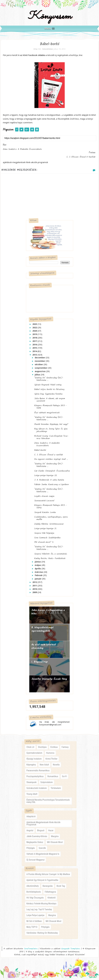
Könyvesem (49, 18)
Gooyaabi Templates (71, 951)
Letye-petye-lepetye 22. (46, 477)
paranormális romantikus (38, 773)
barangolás (48, 888)
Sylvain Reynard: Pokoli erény (48, 387)
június (38, 564)
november (40, 363)
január (38, 581)
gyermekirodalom (34, 755)
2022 (35, 329)
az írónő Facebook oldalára (33, 57)
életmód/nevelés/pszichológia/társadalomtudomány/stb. (48, 803)
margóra (55, 838)
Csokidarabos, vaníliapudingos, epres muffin (51, 520)
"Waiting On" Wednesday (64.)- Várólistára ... (49, 467)
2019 (35, 336)
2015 (35, 350)
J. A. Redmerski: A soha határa (49, 482)
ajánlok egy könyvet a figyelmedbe (42, 882)
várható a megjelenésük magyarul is (43, 856)
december (40, 359)
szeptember (41, 370)
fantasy (65, 749)
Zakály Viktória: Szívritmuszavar (49, 526)
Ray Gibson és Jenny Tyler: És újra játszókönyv (51, 432)
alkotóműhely (33, 888)
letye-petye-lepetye (35, 917)
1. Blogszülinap (40, 664)
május (38, 567)
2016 (35, 346)
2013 (35, 357)
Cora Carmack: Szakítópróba (47, 539)
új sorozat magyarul (35, 862)
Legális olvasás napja (44, 498)
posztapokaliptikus (35, 779)
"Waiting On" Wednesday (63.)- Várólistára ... (49, 492)
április (38, 570)
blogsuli (41, 833)
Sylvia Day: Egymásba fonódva (48, 396)
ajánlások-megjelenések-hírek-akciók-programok (44, 826)
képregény (31, 767)
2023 (35, 326)
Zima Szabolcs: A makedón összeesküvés (47, 446)
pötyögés (31, 850)
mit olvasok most (55, 844)
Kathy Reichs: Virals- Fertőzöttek (50, 560)
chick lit (30, 749)
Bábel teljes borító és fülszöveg (49, 391)
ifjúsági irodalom (34, 761)
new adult (44, 767)
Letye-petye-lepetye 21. (45, 530)
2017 (35, 343)
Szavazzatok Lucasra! (44, 503)
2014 (35, 353)
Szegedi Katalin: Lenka (45, 514)
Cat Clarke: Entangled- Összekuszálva (52, 473)
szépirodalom (47, 784)
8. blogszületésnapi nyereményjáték (42, 631)
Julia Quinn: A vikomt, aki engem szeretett (50, 402)
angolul (30, 833)
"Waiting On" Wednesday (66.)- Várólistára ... (49, 381)
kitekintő (52, 900)
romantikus (53, 779)
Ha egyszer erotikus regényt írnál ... (51, 461)
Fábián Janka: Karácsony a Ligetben (51, 486)
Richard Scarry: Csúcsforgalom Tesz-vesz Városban (51, 439)
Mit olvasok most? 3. (44, 544)
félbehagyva (50, 894)
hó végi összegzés (35, 900)
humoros (50, 755)
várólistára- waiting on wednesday (42, 935)
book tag (61, 888)
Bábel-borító (40, 452)
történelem (56, 790)
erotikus (54, 749)
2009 (35, 594)
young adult (32, 796)
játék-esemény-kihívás (37, 838)
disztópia (42, 749)
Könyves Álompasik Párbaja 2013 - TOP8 (50, 409)
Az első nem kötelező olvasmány (44, 648)
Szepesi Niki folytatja (44, 535)
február (39, 577)
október (39, 366)
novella (56, 767)
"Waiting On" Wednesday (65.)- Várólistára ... (49, 420)
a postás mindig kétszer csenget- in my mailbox (48, 876)
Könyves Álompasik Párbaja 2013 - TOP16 (50, 508)
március (39, 574)
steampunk (31, 784)
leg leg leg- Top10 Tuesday (39, 912)
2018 (35, 340)
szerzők (42, 850)
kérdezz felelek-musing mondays (41, 906)
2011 (35, 587)
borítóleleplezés (34, 894)
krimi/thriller (51, 761)
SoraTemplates (31, 951)
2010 (35, 591)
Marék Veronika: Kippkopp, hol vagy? (51, 426)
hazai (51, 833)
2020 (35, 333)
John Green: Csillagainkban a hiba (48, 614)
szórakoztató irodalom (37, 790)
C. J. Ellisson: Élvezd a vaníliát (49, 456)
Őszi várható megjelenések (47, 415)
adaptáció (31, 819)
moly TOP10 (32, 929)
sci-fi (64, 779)
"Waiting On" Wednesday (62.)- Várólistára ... (49, 550)
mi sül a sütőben (34, 923)
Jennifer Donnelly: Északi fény (49, 681)
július (38, 376)
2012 (35, 584)
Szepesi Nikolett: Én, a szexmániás (51, 556)
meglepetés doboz (35, 844)
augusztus (40, 373)
